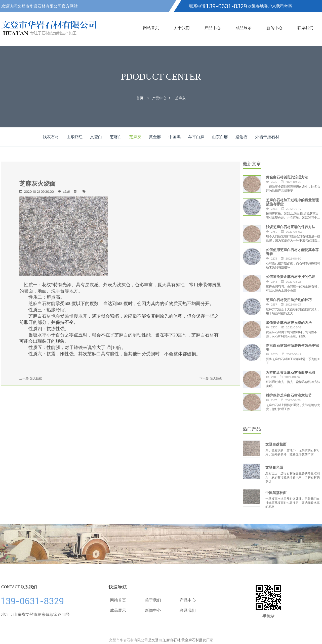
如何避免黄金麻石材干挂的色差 (291, 277)
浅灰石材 (51, 137)
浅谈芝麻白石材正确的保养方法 (291, 227)
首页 (140, 98)
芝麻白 (116, 137)
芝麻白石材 (40, 304)
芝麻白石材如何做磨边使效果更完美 (292, 347)
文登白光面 (274, 467)
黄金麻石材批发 (194, 640)
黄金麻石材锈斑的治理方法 (287, 177)
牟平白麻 (196, 137)
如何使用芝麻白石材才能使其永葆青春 (292, 252)
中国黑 (175, 137)
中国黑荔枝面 (276, 493)
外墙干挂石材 (267, 137)
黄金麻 (155, 137)
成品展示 (244, 28)
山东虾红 (74, 137)
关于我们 (182, 28)
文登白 (96, 137)
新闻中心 (274, 28)
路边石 (242, 137)
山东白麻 (220, 137)
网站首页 (151, 28)
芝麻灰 (180, 98)
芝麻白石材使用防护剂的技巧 (289, 300)
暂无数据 (36, 378)
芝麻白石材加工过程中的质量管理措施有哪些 (292, 202)
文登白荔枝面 (276, 444)
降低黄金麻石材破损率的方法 (289, 323)
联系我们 (305, 28)
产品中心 (213, 28)
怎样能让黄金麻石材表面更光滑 (291, 372)
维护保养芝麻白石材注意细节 (289, 395)
